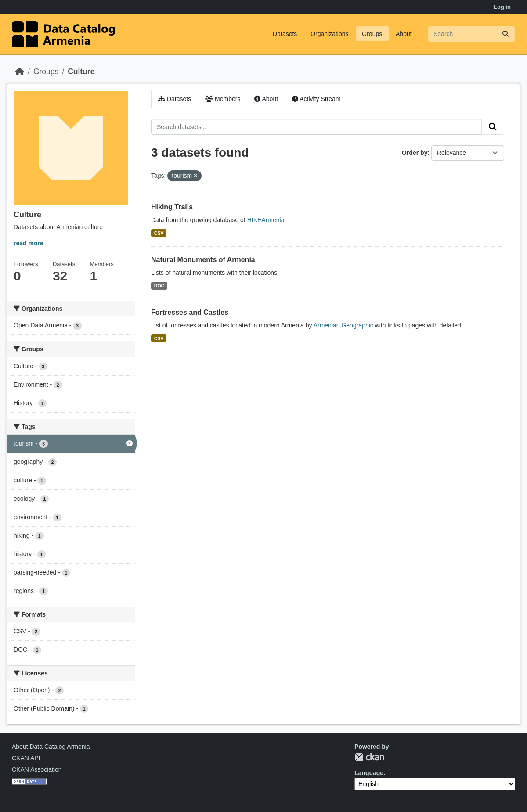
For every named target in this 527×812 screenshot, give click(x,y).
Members (223, 99)
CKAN (369, 757)
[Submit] (505, 34)
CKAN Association (37, 769)
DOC (159, 286)
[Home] (20, 72)
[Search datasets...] (471, 34)
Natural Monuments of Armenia (203, 260)
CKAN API (26, 758)
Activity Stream (316, 99)
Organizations (329, 34)
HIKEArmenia (266, 220)
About (404, 34)
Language (369, 773)
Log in (502, 7)
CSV (159, 233)
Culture (81, 72)
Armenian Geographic (343, 325)
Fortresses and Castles (190, 312)
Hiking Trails (172, 207)
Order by (415, 153)
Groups (372, 34)
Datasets (285, 34)
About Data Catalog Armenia (51, 747)
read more (29, 243)
